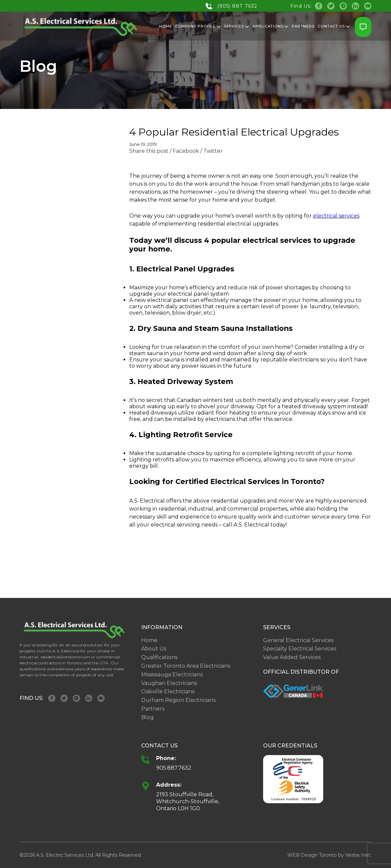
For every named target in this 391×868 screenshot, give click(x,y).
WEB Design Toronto (312, 855)
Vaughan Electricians (169, 683)
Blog (147, 717)
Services (237, 26)
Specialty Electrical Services (300, 649)
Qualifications (159, 657)
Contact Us (334, 26)
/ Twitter (211, 151)
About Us (154, 649)
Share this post (149, 151)
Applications (270, 26)
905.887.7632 (174, 768)
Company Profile (198, 26)
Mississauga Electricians (172, 675)
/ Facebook (184, 151)
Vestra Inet (358, 855)
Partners (303, 26)
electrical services (336, 216)
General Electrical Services (298, 640)
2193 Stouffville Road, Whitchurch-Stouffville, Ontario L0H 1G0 (188, 801)
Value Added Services (292, 657)
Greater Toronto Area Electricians (186, 666)
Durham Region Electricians (178, 700)
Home (165, 26)
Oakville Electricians (168, 691)
